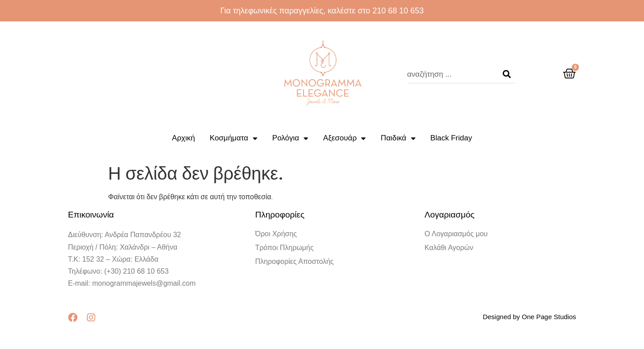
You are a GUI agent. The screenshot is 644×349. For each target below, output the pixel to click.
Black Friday (451, 138)
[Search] (507, 74)
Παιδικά (398, 138)
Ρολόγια (290, 138)
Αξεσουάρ (345, 138)
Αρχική (184, 138)
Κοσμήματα (234, 138)
